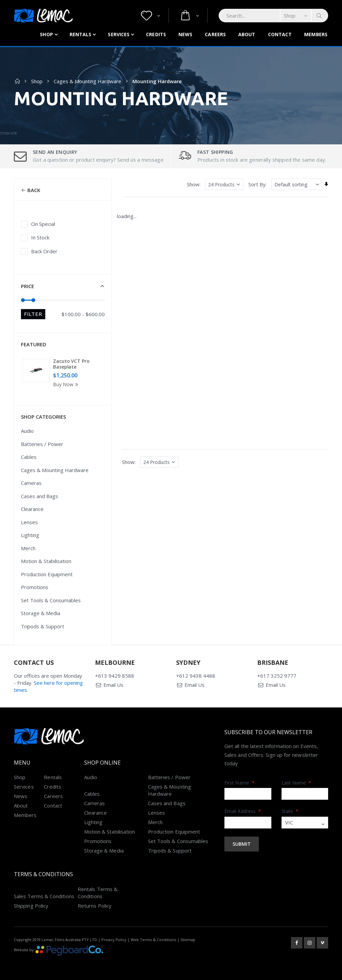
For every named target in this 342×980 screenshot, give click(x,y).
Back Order (44, 251)
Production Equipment (47, 574)
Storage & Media (41, 613)
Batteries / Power (42, 444)
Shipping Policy (31, 906)
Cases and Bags (40, 496)
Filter (33, 314)
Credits (156, 34)
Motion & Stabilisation (46, 561)
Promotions (35, 587)
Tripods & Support (43, 626)
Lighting (30, 535)
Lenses (29, 522)
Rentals (81, 34)
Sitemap (188, 940)
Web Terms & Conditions (153, 940)
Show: (194, 184)
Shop (46, 34)
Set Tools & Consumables (51, 600)
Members (316, 34)
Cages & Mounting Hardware (88, 81)
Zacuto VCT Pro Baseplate (71, 364)
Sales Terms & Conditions (44, 896)
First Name (239, 783)
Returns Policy (95, 906)
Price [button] (28, 286)
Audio (27, 431)
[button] (151, 16)
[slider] (23, 300)
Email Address (243, 811)
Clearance (32, 509)
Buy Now (67, 384)
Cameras (31, 483)
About (247, 34)
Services (119, 34)
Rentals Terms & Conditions (98, 893)
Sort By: (258, 184)
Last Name (297, 783)
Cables (29, 457)
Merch (28, 548)
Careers (215, 34)
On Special (43, 224)
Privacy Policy (114, 940)
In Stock (40, 237)
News (185, 34)
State (290, 811)
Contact (280, 34)
